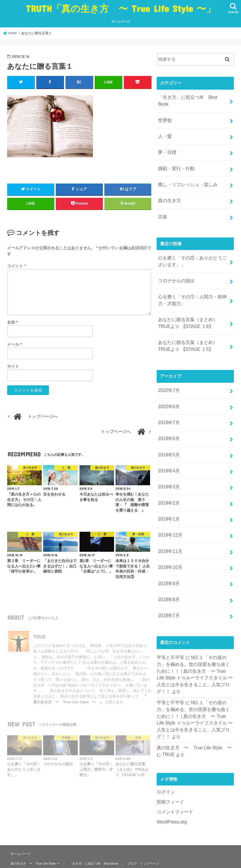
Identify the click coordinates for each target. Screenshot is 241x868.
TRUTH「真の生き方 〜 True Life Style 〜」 (121, 8)
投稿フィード (170, 747)
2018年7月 (168, 580)
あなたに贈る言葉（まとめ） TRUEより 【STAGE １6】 (192, 304)
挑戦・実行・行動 (175, 157)
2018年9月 (168, 550)
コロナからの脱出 (175, 264)
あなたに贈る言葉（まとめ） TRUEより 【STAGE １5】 (192, 325)
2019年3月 (168, 459)
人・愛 (165, 127)
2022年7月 (168, 369)
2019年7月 (168, 399)
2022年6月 (168, 384)
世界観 (165, 112)
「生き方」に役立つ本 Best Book (191, 97)
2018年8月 (168, 565)
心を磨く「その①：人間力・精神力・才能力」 (190, 283)
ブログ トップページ (138, 832)
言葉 (162, 203)
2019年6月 (168, 414)
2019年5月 (168, 429)
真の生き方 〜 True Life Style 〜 (192, 694)
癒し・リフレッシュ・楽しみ (186, 172)
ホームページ (121, 21)
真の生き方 (169, 188)
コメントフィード (174, 756)
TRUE (162, 700)
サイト (13, 366)
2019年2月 (168, 474)
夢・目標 (167, 142)
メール (14, 344)
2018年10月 (169, 535)
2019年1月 (168, 490)
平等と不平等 (170, 621)
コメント (16, 265)
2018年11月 (169, 520)
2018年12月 (169, 505)
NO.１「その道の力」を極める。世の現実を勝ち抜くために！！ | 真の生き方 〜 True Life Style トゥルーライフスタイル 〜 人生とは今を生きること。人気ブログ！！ (194, 634)
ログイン (165, 737)
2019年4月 (168, 444)
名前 (12, 322)
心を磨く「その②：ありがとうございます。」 (192, 246)
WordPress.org (171, 766)
